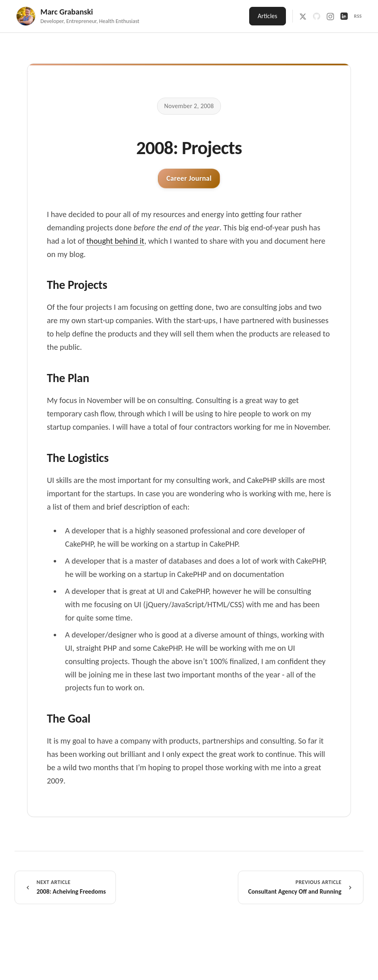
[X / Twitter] (303, 16)
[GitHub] (317, 16)
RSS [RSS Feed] (358, 16)
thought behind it (115, 241)
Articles (267, 16)
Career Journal (189, 178)
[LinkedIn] (344, 16)
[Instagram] (330, 16)
